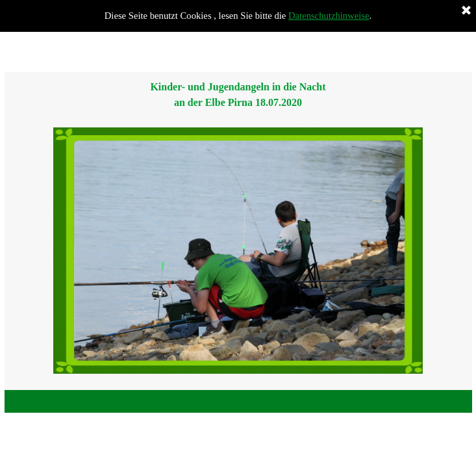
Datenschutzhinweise (329, 16)
